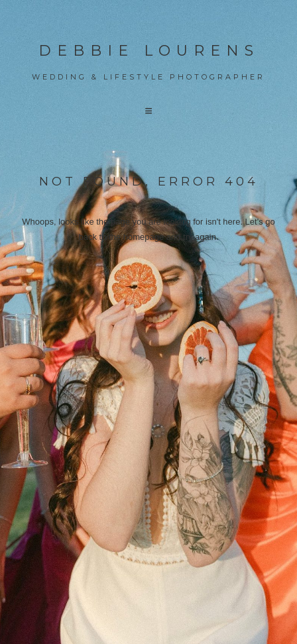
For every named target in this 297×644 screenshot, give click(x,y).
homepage (144, 237)
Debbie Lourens (149, 51)
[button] (148, 111)
